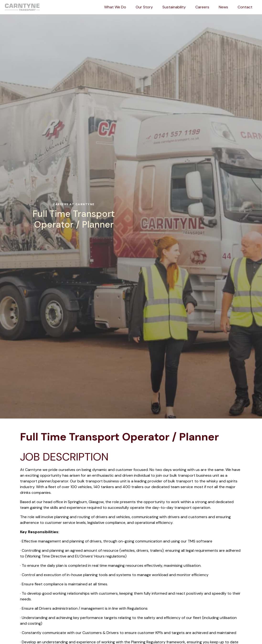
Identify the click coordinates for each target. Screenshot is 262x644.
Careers (202, 7)
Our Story (144, 7)
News (223, 7)
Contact (245, 7)
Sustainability (174, 7)
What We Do (115, 7)
